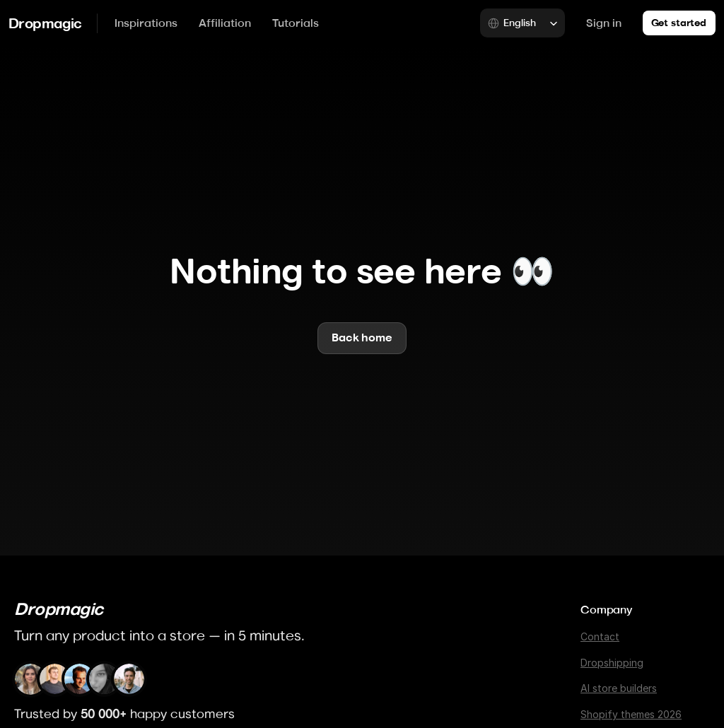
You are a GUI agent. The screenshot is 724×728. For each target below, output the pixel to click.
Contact (600, 636)
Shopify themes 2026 (631, 714)
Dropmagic (45, 23)
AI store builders (619, 688)
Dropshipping (612, 663)
